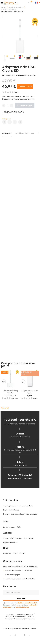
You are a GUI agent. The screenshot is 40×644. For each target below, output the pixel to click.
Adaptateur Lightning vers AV (10, 392)
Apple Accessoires (16, 7)
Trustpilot (5, 408)
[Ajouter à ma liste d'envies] (3, 16)
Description (7, 133)
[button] (29, 3)
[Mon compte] (34, 2)
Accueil (4, 7)
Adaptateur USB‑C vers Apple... (30, 392)
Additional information (25, 133)
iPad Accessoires (7, 9)
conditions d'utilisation (22, 607)
